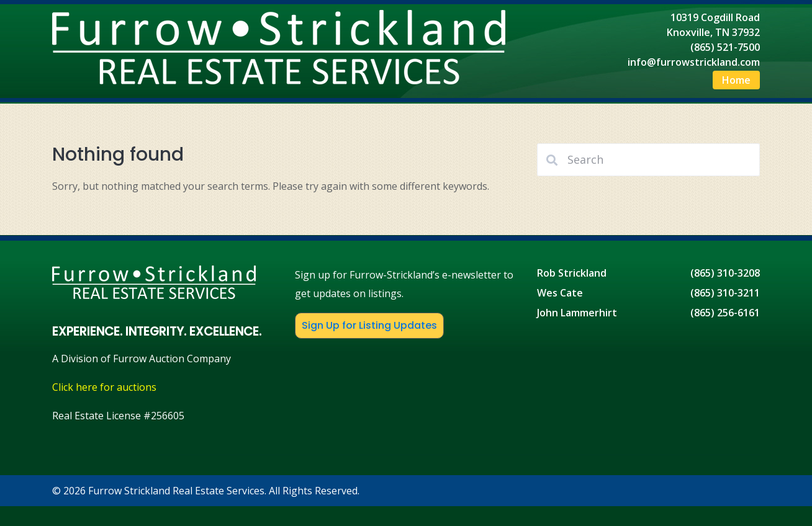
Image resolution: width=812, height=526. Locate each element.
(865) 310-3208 (725, 273)
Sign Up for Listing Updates (369, 325)
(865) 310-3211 (725, 293)
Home (736, 80)
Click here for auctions (104, 387)
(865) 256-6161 (725, 313)
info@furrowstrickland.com (694, 62)
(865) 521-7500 (725, 47)
